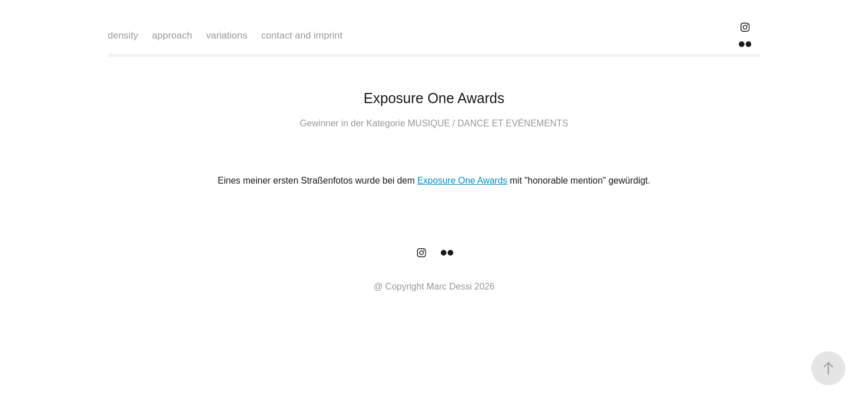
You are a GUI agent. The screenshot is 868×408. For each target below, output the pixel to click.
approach (172, 35)
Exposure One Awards (462, 180)
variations (227, 35)
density (123, 35)
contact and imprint (302, 35)
